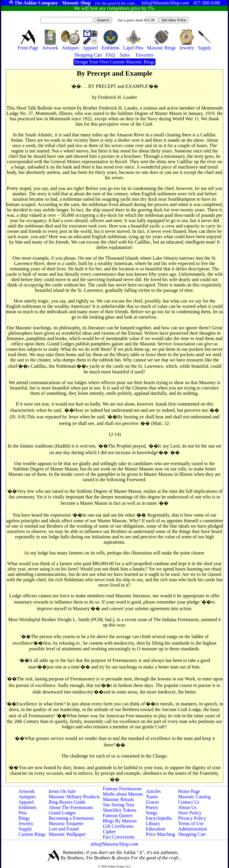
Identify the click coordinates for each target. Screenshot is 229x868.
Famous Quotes (118, 815)
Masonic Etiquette (66, 823)
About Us (187, 807)
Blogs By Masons (120, 821)
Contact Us (189, 802)
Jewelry (26, 823)
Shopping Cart (192, 834)
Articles (153, 791)
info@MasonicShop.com (114, 844)
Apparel (26, 802)
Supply (25, 829)
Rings (24, 818)
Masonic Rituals (118, 799)
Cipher (109, 832)
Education (155, 829)
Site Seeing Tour (119, 805)
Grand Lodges (62, 813)
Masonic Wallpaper (67, 834)
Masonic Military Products (74, 797)
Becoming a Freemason (71, 818)
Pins (23, 813)
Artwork (27, 791)
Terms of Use (191, 823)
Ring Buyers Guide (67, 802)
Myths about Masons (123, 794)
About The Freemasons (71, 807)
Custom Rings (32, 834)
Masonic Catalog (194, 797)
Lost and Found (64, 829)
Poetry (152, 807)
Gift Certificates (118, 826)
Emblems (27, 807)
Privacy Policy (192, 818)
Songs (152, 813)
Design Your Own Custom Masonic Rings (114, 62)
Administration (192, 829)
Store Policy (190, 813)
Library (153, 823)
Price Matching (160, 834)
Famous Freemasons (122, 789)
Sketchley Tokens (120, 810)
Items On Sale (62, 791)
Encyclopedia (159, 818)
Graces (152, 802)
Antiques (27, 797)
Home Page (189, 791)
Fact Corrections (119, 837)
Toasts (152, 797)
